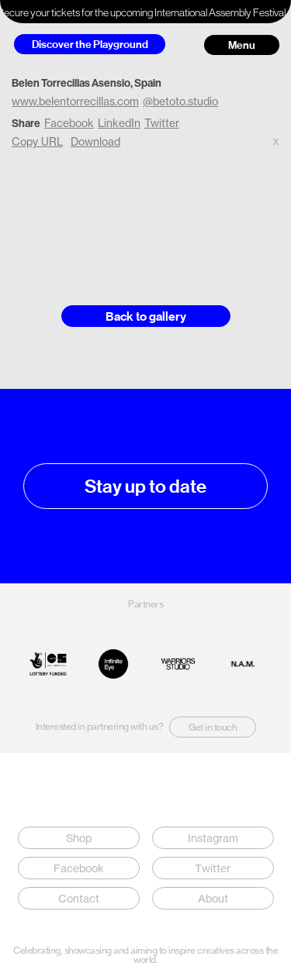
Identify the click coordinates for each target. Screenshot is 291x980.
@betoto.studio (180, 101)
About (212, 898)
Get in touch (213, 727)
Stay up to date (145, 486)
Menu (242, 45)
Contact (79, 898)
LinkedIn (119, 123)
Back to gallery (146, 316)
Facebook (69, 123)
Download (95, 141)
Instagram (212, 838)
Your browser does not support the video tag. (145, 220)
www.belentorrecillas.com (75, 101)
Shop (79, 838)
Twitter (162, 123)
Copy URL (37, 141)
